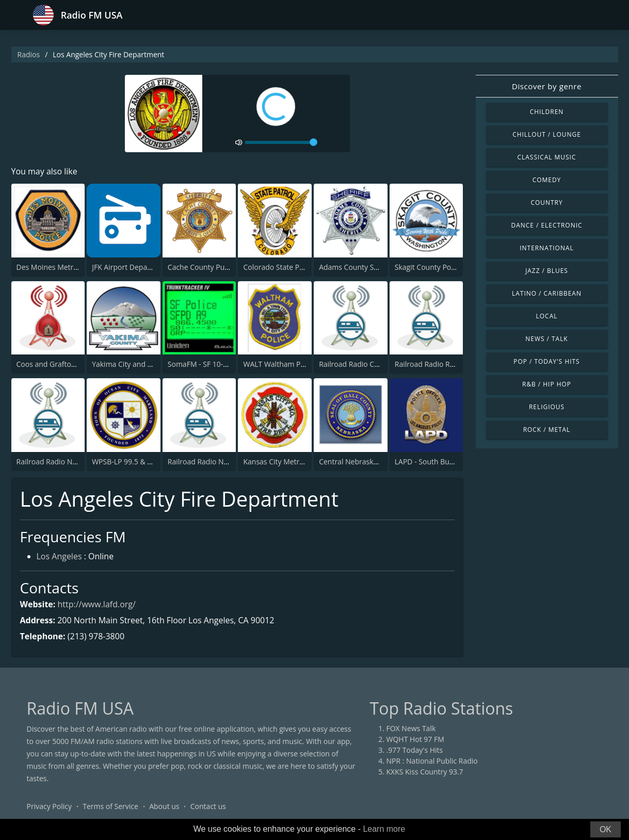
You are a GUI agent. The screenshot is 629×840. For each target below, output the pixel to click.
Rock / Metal (547, 430)
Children (547, 112)
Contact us (208, 806)
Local (547, 316)
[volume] (281, 142)
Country (546, 203)
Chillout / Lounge (547, 134)
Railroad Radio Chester (357, 364)
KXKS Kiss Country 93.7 (425, 772)
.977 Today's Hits (415, 750)
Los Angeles (59, 556)
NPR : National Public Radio (432, 761)
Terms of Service (110, 806)
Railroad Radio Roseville (435, 364)
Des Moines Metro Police (58, 267)
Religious (547, 407)
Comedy (547, 180)
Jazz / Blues (547, 271)
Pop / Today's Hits (546, 361)
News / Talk (546, 339)
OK (606, 829)
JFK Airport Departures (130, 267)
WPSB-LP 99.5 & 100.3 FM (135, 462)
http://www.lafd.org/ (97, 604)
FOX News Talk (411, 728)
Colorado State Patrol (279, 267)
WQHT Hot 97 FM (415, 739)
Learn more (384, 829)
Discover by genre (547, 86)
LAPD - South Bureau (430, 462)
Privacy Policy (49, 806)
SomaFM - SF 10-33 (200, 364)
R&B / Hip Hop (547, 384)
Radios (29, 54)
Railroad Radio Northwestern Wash (76, 462)
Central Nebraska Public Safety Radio (381, 462)
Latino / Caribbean (547, 293)
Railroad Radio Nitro (201, 462)
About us (164, 806)
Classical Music (547, 157)
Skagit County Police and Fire (443, 267)
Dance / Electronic (547, 225)
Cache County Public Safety (213, 267)
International (546, 248)
